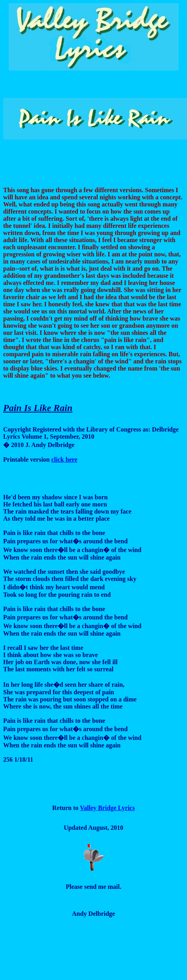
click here (64, 459)
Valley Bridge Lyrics (107, 808)
